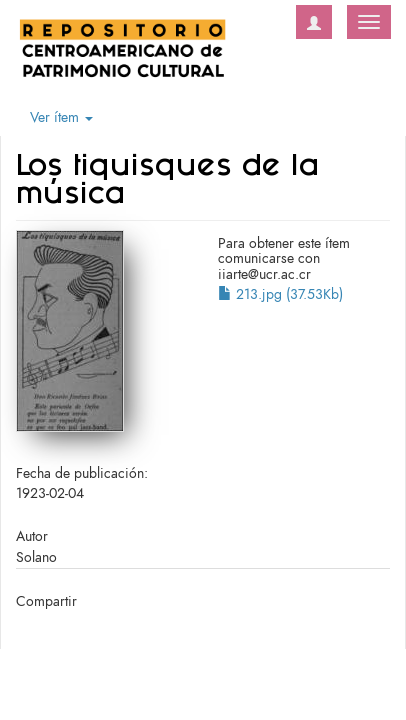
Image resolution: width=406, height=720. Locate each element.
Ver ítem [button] (61, 117)
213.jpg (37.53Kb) (280, 294)
